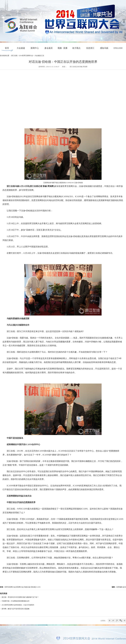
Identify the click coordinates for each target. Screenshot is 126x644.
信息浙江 (90, 48)
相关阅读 (4, 594)
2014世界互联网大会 (26, 56)
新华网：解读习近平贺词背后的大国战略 (16, 609)
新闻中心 (35, 48)
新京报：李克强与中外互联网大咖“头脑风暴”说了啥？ (20, 597)
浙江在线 (14, 56)
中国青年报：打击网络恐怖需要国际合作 (16, 601)
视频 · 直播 (62, 48)
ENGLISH (118, 48)
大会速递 (21, 48)
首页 (7, 48)
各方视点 (76, 48)
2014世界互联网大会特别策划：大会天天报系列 (18, 605)
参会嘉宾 (49, 48)
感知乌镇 (104, 48)
